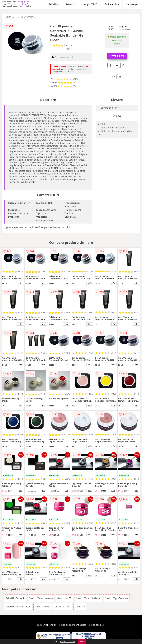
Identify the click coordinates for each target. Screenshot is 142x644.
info (20, 283)
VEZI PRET (117, 56)
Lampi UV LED (90, 4)
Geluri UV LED (64, 598)
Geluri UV (53, 4)
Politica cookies (96, 625)
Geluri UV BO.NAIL (26, 17)
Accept (82, 641)
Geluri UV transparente (41, 598)
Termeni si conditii (47, 625)
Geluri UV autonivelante (88, 598)
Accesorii (70, 4)
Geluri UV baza (43, 607)
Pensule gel (132, 4)
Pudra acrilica (112, 4)
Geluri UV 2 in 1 (63, 607)
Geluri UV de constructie (18, 607)
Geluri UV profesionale (116, 598)
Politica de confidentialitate (72, 625)
